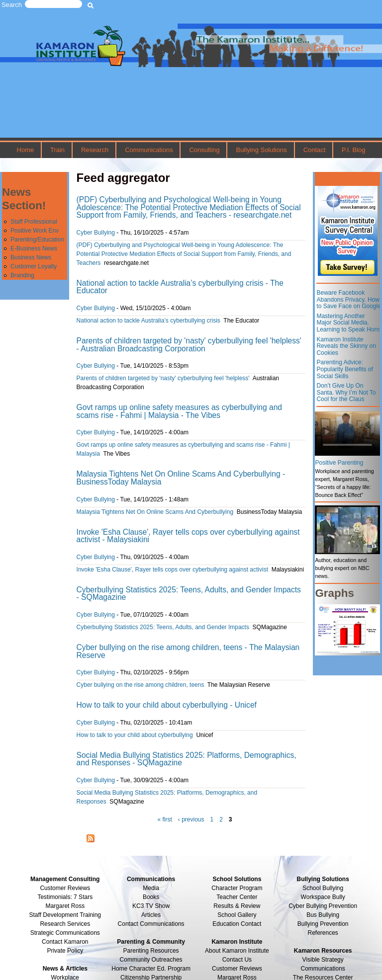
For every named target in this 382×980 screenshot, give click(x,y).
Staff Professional (34, 222)
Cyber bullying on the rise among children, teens (141, 685)
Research (95, 150)
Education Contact (237, 924)
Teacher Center (237, 897)
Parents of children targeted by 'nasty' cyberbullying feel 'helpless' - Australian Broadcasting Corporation (189, 345)
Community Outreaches (151, 960)
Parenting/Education (37, 240)
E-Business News (34, 248)
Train (57, 150)
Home (26, 150)
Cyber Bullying (96, 233)
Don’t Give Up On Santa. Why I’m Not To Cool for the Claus (346, 392)
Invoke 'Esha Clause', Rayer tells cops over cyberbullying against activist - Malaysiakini (188, 536)
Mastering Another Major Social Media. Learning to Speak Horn (348, 323)
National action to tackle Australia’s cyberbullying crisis (148, 321)
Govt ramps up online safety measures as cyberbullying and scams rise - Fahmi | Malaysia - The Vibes (179, 411)
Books (151, 897)
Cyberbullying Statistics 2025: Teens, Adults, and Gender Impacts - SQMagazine (189, 594)
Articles (151, 915)
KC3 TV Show (151, 906)
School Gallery (237, 915)
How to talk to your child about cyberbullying (135, 735)
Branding (22, 275)
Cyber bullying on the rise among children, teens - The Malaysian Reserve (188, 651)
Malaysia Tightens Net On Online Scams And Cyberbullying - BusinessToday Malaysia (181, 478)
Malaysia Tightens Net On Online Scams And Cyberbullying (155, 512)
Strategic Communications (65, 933)
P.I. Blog (353, 150)
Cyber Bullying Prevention (323, 906)
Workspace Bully (323, 897)
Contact (315, 150)
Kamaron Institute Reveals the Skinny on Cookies (346, 346)
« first (164, 819)
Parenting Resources (151, 951)
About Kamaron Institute (237, 951)
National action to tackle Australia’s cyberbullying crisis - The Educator (180, 287)
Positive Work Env (35, 231)
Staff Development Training (65, 915)
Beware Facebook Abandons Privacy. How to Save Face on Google (348, 299)
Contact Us (237, 960)
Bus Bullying (323, 915)
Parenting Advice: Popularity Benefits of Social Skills (344, 369)
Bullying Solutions (262, 150)
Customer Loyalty (34, 266)
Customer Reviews (237, 969)
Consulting (204, 150)
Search (12, 5)
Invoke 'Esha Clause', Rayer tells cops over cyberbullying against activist (172, 570)
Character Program (237, 888)
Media (151, 888)
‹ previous (191, 819)
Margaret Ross (65, 906)
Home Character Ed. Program (151, 969)
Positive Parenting (339, 463)
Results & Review (237, 906)
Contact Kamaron (65, 942)
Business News (31, 257)
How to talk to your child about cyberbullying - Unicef (167, 705)
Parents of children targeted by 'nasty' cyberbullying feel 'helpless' (163, 378)
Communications (149, 150)
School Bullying (323, 888)
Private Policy (65, 951)
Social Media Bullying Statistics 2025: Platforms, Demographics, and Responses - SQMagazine (187, 759)
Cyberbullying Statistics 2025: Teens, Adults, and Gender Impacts (163, 627)
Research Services (65, 924)
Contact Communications (151, 924)
